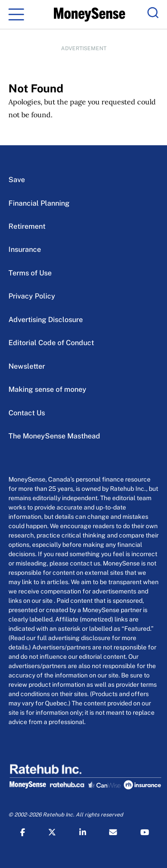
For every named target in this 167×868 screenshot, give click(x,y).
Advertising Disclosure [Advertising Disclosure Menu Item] (46, 320)
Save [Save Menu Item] (17, 180)
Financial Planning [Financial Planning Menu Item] (39, 203)
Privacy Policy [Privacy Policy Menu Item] (32, 296)
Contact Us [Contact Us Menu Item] (27, 413)
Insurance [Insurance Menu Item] (25, 249)
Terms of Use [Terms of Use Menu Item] (30, 273)
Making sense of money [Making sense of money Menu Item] (47, 389)
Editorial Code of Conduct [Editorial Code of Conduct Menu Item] (51, 343)
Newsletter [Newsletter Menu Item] (27, 366)
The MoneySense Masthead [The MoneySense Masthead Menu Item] (54, 436)
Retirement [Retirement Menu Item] (27, 226)
